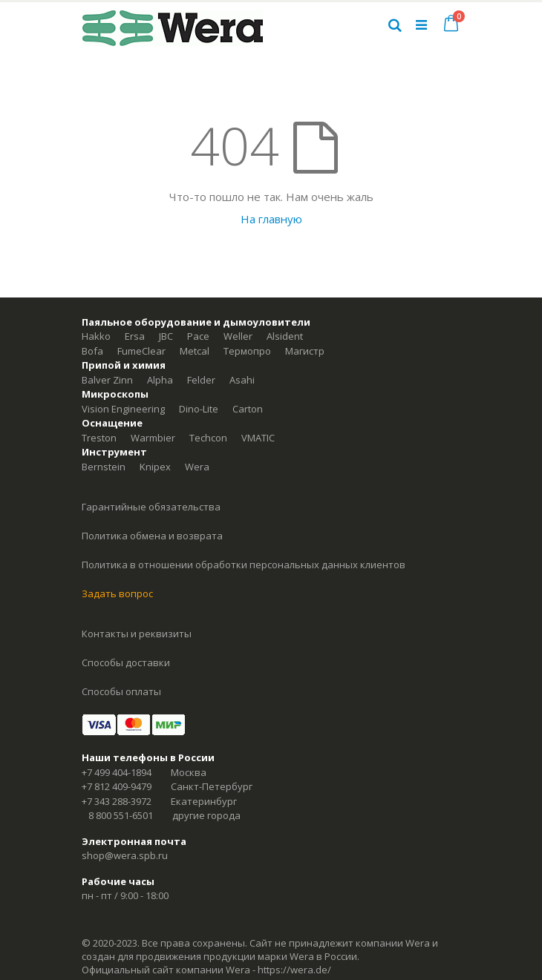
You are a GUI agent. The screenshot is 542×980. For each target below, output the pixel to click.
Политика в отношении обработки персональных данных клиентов (244, 565)
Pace (198, 336)
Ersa (135, 336)
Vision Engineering (123, 409)
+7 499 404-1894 (117, 772)
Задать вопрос (117, 593)
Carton (248, 409)
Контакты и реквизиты (137, 634)
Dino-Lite (199, 409)
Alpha (160, 380)
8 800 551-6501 (121, 815)
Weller (238, 336)
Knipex (155, 467)
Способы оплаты (121, 691)
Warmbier (153, 438)
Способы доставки (126, 662)
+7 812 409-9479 (117, 786)
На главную (271, 219)
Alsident (285, 336)
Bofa (92, 351)
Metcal (195, 351)
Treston (99, 438)
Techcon (208, 438)
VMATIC (258, 438)
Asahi (242, 380)
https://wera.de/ (294, 970)
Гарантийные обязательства (151, 507)
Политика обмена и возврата (152, 536)
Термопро (247, 351)
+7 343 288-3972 (117, 801)
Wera (197, 467)
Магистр (305, 351)
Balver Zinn (107, 380)
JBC (166, 336)
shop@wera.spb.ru (125, 855)
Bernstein (104, 467)
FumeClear (141, 351)
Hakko (96, 336)
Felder (201, 380)
